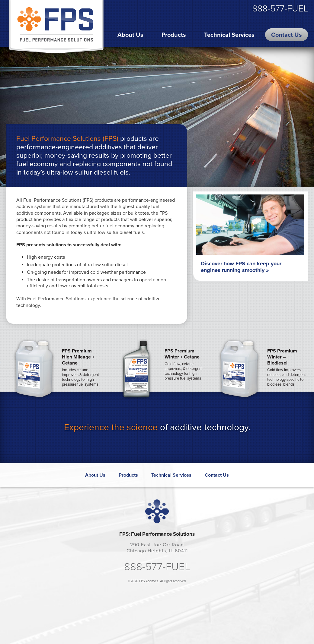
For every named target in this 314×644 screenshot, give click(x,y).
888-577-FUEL (280, 9)
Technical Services (229, 35)
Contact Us (287, 35)
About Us (130, 35)
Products (174, 35)
